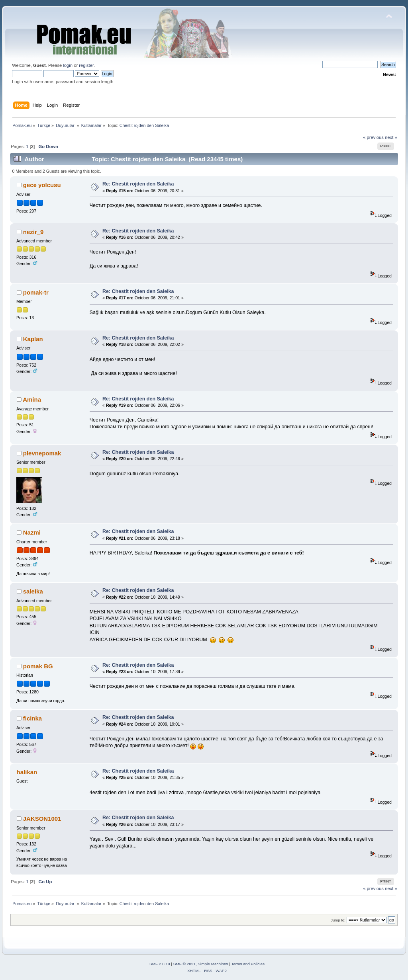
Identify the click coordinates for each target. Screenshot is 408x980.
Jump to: (338, 920)
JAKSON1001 (42, 819)
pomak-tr (36, 292)
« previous (373, 137)
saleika (33, 591)
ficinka (32, 718)
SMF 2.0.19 (160, 964)
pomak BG (38, 666)
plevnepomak (42, 453)
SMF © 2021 (184, 964)
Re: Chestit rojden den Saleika (138, 184)
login (68, 65)
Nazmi (32, 532)
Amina (32, 399)
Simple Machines (213, 964)
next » (391, 137)
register (86, 65)
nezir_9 (33, 232)
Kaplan (33, 339)
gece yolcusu (42, 185)
